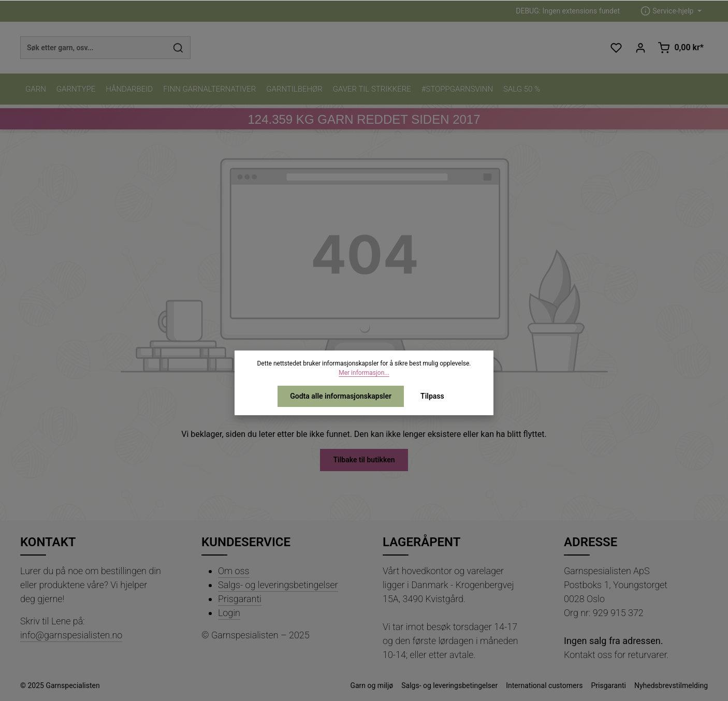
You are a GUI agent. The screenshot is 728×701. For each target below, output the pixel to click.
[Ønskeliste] (616, 48)
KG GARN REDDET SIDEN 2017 (364, 119)
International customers (544, 685)
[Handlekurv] (681, 48)
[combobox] (93, 48)
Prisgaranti (240, 599)
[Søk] (178, 48)
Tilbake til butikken (364, 460)
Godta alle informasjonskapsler (341, 396)
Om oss (234, 571)
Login (229, 613)
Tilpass (432, 396)
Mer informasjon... (364, 373)
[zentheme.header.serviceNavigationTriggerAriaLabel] (671, 11)
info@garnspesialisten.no (71, 635)
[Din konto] (640, 48)
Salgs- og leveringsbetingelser (278, 585)
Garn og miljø (372, 685)
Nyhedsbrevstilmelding (671, 685)
